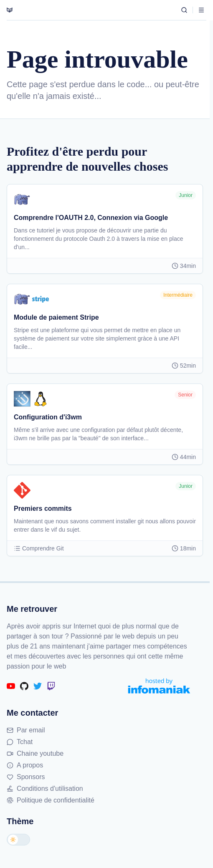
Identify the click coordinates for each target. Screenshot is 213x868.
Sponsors (26, 777)
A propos (25, 765)
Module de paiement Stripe (56, 317)
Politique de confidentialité (51, 800)
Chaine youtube (35, 753)
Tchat (20, 742)
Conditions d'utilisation (45, 789)
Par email (26, 730)
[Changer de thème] (18, 840)
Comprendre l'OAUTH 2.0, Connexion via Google (91, 218)
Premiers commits (43, 508)
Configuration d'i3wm (48, 417)
